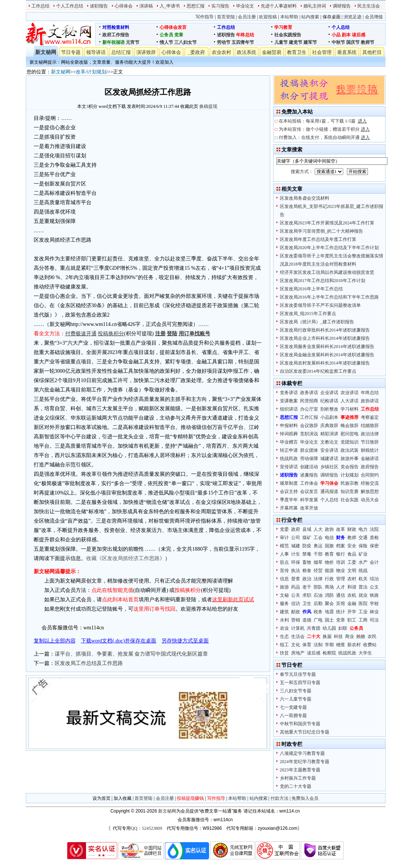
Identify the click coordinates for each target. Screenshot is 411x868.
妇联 (343, 628)
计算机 (298, 628)
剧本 (346, 35)
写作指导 (205, 17)
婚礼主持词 (315, 6)
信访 (296, 604)
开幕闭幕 (289, 508)
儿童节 (281, 42)
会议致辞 (309, 426)
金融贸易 (272, 52)
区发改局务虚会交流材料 (305, 198)
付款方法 (279, 798)
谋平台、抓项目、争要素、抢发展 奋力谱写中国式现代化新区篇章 (132, 654)
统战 (363, 571)
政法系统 (247, 52)
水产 (363, 562)
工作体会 (309, 483)
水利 (284, 620)
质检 (374, 538)
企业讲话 (329, 393)
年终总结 (245, 35)
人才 (341, 587)
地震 (329, 612)
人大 (318, 529)
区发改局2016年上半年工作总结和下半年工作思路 (329, 297)
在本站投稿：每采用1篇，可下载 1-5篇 (323, 121)
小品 (336, 35)
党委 (284, 529)
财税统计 (370, 450)
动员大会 (370, 500)
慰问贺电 (350, 434)
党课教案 (289, 401)
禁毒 (307, 554)
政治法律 (370, 434)
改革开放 (309, 508)
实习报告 (220, 6)
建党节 (296, 42)
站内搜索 (310, 17)
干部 (318, 554)
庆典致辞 (329, 426)
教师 (352, 538)
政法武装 (350, 450)
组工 (284, 645)
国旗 (329, 546)
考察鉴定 (370, 417)
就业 (363, 595)
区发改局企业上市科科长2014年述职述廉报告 (325, 338)
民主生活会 (369, 6)
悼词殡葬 (289, 434)
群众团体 (309, 450)
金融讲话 (370, 459)
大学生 (365, 653)
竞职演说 (309, 434)
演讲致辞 (146, 52)
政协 (329, 529)
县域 (307, 529)
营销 (296, 620)
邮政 (296, 612)
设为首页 (102, 798)
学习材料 (350, 409)
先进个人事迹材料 (279, 6)
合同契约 (370, 475)
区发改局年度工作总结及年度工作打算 (318, 239)
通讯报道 (329, 492)
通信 (341, 595)
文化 (296, 645)
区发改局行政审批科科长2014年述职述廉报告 (325, 330)
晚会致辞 (350, 426)
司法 (374, 620)
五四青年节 (243, 42)
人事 (284, 554)
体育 (307, 645)
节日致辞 (370, 442)
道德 (307, 620)
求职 (307, 595)
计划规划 (97, 72)
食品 (352, 554)
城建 (296, 546)
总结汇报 (121, 52)
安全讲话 (329, 450)
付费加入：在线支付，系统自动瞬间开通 (324, 137)
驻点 (284, 562)
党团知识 (350, 442)
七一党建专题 (293, 707)
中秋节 (338, 42)
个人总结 (341, 27)
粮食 (307, 571)
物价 (329, 562)
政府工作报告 (116, 35)
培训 (341, 562)
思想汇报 (196, 6)
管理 (341, 579)
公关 (296, 595)
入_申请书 (170, 6)
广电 (318, 620)
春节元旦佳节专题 (298, 674)
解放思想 (370, 492)
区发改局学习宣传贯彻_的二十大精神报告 (321, 231)
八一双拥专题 (293, 716)
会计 (374, 562)
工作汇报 (309, 417)
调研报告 (342, 6)
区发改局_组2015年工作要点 (308, 314)
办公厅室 (309, 409)
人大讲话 (350, 401)
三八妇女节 (185, 42)
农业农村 (221, 52)
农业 (284, 628)
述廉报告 (309, 475)
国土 (329, 620)
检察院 (329, 653)
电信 (329, 538)
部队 (318, 587)
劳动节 (224, 42)
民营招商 (309, 401)
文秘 (284, 595)
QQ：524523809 (146, 828)
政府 (296, 529)
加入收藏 (123, 798)
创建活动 (309, 467)
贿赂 (361, 636)
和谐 (352, 587)
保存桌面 (332, 17)
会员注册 (247, 17)
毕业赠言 (289, 442)
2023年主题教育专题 (300, 770)
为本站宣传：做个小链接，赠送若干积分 (324, 129)
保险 (363, 546)
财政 (352, 529)
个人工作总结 (70, 6)
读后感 (359, 35)
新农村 (354, 645)
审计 (284, 538)
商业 (350, 636)
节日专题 (71, 52)
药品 (296, 587)
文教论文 (329, 442)
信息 (284, 579)
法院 (374, 529)
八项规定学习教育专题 (302, 753)
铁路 (374, 595)
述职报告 (99, 6)
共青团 (314, 628)
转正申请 (289, 450)
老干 (307, 587)
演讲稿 (146, 6)
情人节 (166, 42)
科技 (338, 636)
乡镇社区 (329, 467)
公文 (374, 587)
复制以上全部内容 (55, 641)
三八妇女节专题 (296, 691)
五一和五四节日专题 (300, 683)
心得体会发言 (173, 27)
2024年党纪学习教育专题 (305, 762)
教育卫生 (297, 52)
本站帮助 (289, 17)
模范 (284, 546)
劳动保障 (309, 459)
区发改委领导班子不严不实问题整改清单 (320, 305)
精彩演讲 (329, 434)
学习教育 (283, 27)
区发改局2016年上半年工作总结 (311, 289)
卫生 (307, 604)
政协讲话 (370, 401)
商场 (329, 587)
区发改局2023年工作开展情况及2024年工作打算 (327, 223)
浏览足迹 (353, 17)
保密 (374, 546)
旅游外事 (350, 459)
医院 (363, 604)
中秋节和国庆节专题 (300, 724)
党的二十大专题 (296, 786)
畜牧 (307, 562)
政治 (307, 579)
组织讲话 (289, 409)
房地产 (298, 653)
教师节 (368, 42)
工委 (352, 562)
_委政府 (196, 52)
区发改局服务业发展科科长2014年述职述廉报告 (327, 347)
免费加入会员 (305, 798)
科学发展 (309, 500)
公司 (296, 538)
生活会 (298, 636)
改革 (81, 72)
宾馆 (341, 604)
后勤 (318, 604)
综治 (374, 579)
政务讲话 (309, 393)
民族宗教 (350, 483)
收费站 (370, 645)
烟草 (318, 562)
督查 (296, 579)
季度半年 (289, 500)
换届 (327, 636)
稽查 (341, 645)
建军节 (310, 42)
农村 (352, 579)
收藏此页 (189, 106)
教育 (329, 554)
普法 (363, 587)
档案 (341, 546)
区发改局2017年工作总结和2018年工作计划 (323, 281)
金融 (352, 604)
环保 (296, 562)
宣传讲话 (289, 467)
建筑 (284, 612)
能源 (329, 571)
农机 (352, 595)
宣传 (284, 571)
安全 (352, 546)
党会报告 (350, 467)
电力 (363, 529)
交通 (363, 538)
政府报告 (370, 467)
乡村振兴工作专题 (298, 778)
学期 (329, 645)
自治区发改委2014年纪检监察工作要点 (318, 371)
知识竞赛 (350, 492)
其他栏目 (372, 52)
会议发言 (309, 492)
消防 (329, 595)
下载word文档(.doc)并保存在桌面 (119, 641)
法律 (318, 579)
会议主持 (289, 492)
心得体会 (124, 6)
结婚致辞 (370, 426)
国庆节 (353, 42)
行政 (329, 579)
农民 (372, 636)
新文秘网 (46, 52)
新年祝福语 (114, 42)
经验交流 (370, 483)
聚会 (329, 604)
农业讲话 (350, 393)
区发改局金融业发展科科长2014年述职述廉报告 (327, 355)
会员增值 (374, 17)
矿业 (363, 554)
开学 (352, 612)
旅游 (284, 587)
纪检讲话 (329, 401)
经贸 (318, 571)
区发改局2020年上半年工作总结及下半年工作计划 (329, 248)
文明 (352, 571)
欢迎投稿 (268, 17)
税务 (318, 612)
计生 (296, 554)
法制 (318, 645)
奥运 (318, 546)
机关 (363, 579)
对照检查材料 (116, 27)
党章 (179, 35)
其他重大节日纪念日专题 (305, 732)
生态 (284, 636)
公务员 (166, 35)
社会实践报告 (288, 35)
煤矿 (307, 538)
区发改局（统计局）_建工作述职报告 (317, 322)
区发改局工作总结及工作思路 (89, 663)
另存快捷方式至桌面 (185, 641)
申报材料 (289, 426)
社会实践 (350, 500)
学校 (374, 604)
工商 (363, 620)
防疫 (307, 546)
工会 (318, 538)
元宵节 (133, 42)
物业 (341, 571)
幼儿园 (329, 628)
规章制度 (289, 483)
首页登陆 (226, 17)
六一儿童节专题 (296, 699)
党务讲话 (289, 393)
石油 (318, 595)
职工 (352, 620)
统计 (341, 612)
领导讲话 (96, 52)
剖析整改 (329, 409)
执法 (296, 571)
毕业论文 (245, 6)
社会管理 (322, 52)
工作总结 (40, 6)
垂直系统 (347, 52)
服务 (284, 604)
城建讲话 (329, 459)
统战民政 (289, 459)
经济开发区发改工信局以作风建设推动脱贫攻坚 (327, 272)
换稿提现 (208, 106)
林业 (374, 612)
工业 (363, 612)
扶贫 (284, 653)
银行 (341, 554)
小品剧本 (329, 417)
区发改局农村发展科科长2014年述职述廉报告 (325, 363)
